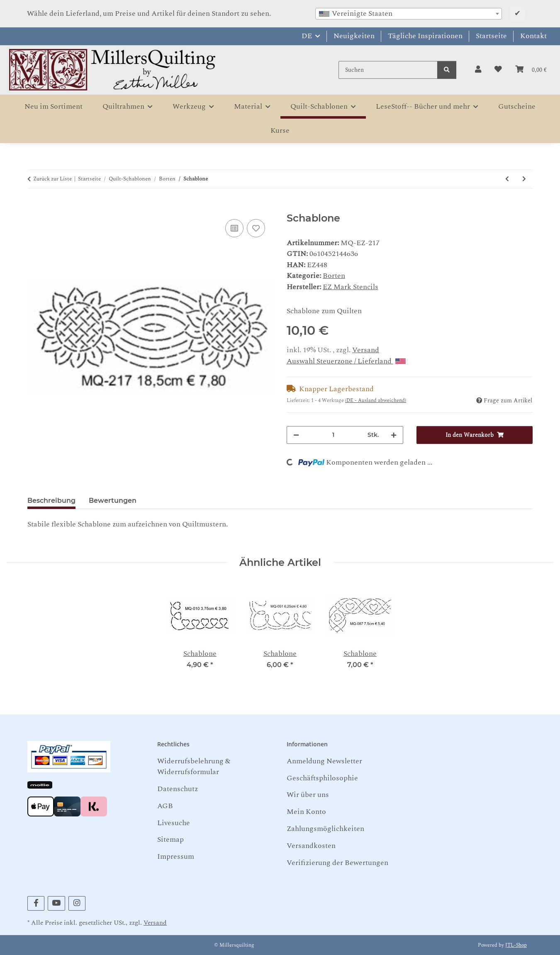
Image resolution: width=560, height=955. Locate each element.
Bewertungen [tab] (113, 501)
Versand (366, 350)
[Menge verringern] (296, 435)
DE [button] (307, 36)
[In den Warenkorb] (34, 207)
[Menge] (333, 435)
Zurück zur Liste (52, 179)
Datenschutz (178, 789)
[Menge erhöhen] (394, 435)
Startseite (491, 36)
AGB (165, 806)
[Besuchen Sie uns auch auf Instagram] (77, 903)
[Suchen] (388, 70)
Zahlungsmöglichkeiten (325, 829)
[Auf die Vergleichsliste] (234, 228)
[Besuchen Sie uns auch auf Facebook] (36, 903)
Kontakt (533, 36)
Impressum (176, 856)
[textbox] (409, 14)
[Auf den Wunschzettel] (256, 228)
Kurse (280, 130)
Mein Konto (306, 812)
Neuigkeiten (354, 36)
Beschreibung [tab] (51, 501)
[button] (478, 70)
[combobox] (409, 14)
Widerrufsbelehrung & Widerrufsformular (194, 766)
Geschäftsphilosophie (322, 778)
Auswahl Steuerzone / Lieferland (346, 361)
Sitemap (170, 839)
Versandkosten (311, 846)
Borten (334, 276)
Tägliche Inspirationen (425, 36)
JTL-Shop (516, 945)
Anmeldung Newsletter (324, 761)
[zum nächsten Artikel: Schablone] (524, 179)
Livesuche (174, 823)
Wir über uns (308, 795)
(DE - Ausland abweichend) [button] (376, 401)
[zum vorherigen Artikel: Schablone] (507, 179)
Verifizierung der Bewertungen (337, 863)
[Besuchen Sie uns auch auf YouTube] (56, 903)
